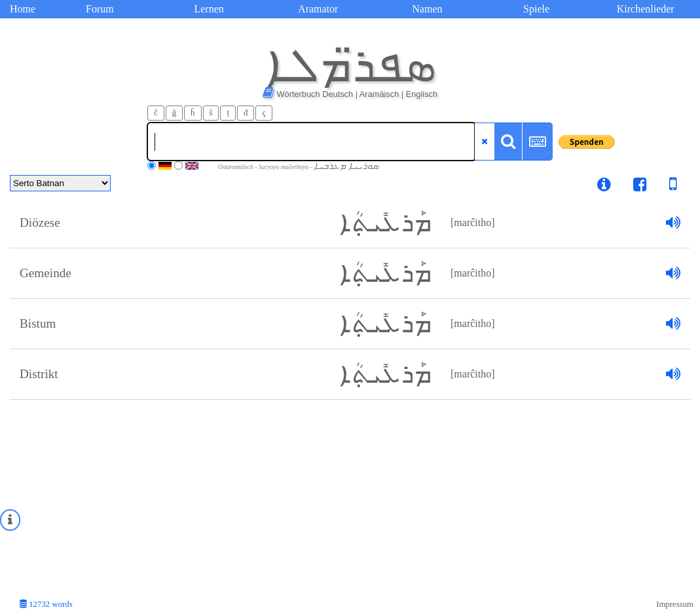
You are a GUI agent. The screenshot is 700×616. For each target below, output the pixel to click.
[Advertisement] (350, 498)
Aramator (318, 9)
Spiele (536, 9)
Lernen (209, 9)
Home (23, 9)
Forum (100, 9)
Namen (427, 9)
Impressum (675, 604)
